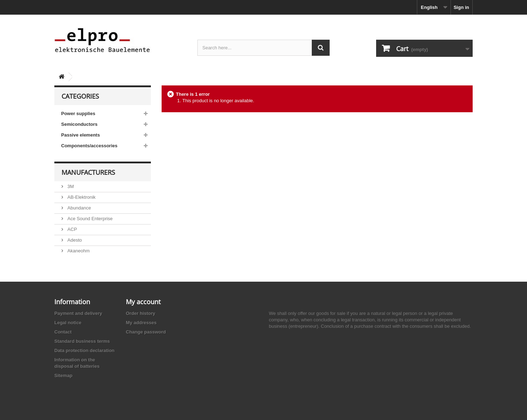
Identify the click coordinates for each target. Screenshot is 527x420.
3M (70, 186)
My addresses (141, 323)
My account (143, 302)
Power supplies (78, 113)
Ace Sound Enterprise (89, 219)
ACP (72, 229)
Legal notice (68, 323)
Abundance (78, 208)
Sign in (461, 7)
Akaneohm (78, 251)
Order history (141, 313)
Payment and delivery (78, 313)
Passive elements (80, 135)
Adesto (74, 240)
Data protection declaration (84, 350)
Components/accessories (89, 146)
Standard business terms (82, 341)
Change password (146, 332)
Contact (63, 332)
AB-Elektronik (81, 197)
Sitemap (63, 375)
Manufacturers (88, 172)
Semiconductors (79, 124)
